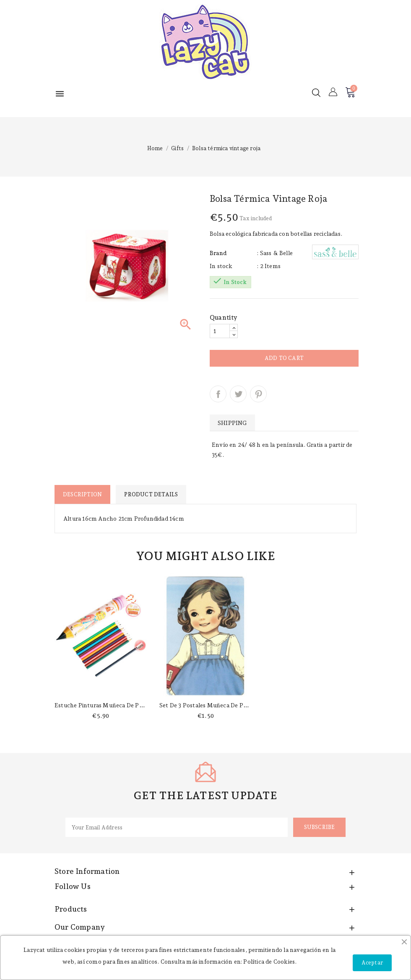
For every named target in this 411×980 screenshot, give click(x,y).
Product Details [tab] (151, 494)
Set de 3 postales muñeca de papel (207, 705)
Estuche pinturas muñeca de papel (103, 705)
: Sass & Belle (275, 253)
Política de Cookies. (270, 962)
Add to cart (284, 358)
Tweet (238, 394)
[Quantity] (220, 331)
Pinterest (258, 394)
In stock (221, 266)
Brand (218, 253)
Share (218, 394)
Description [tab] (82, 494)
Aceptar (372, 963)
